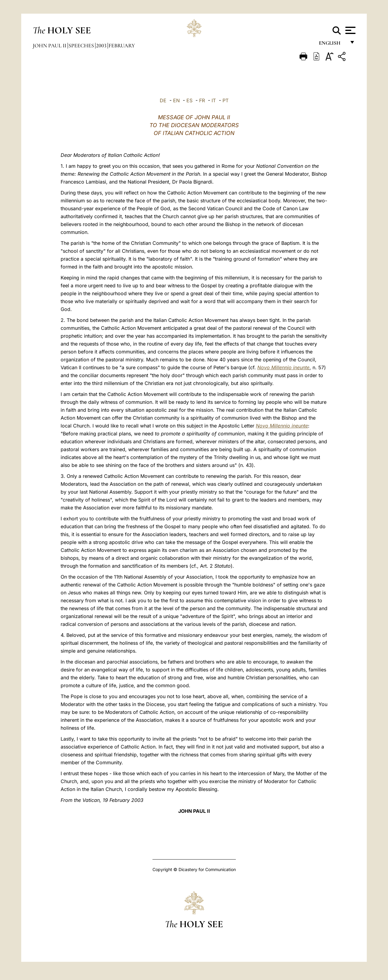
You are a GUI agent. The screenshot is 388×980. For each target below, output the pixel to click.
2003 (102, 46)
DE (163, 100)
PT (226, 100)
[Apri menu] (350, 30)
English (332, 45)
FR (202, 100)
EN (176, 100)
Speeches (82, 46)
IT (214, 100)
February (122, 46)
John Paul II (50, 46)
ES (189, 100)
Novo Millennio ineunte (283, 367)
